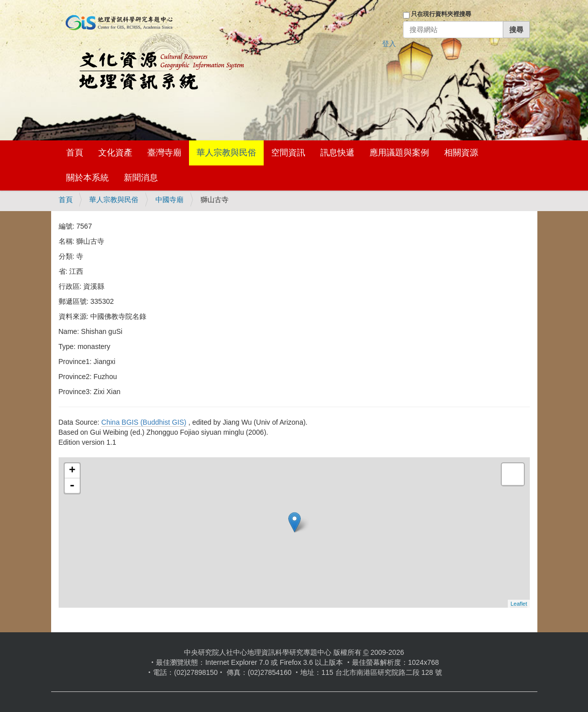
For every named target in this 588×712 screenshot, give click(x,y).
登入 (389, 44)
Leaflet (519, 604)
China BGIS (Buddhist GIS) (144, 422)
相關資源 (461, 153)
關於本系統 (87, 178)
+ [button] (72, 471)
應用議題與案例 (399, 153)
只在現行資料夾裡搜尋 (441, 14)
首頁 (75, 153)
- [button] (72, 486)
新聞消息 (141, 178)
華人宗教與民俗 (226, 153)
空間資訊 (288, 153)
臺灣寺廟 (164, 153)
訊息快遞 (337, 153)
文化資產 (115, 153)
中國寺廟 (169, 200)
